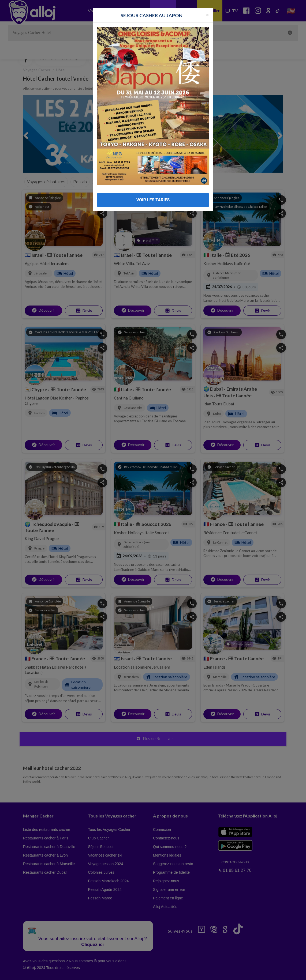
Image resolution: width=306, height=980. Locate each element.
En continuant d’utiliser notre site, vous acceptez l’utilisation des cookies (57, 972)
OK (118, 972)
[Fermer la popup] (207, 15)
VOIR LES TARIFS (153, 200)
